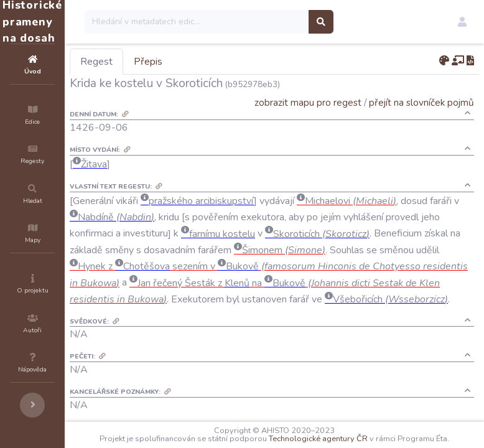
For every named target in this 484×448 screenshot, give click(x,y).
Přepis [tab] (223, 62)
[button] (462, 22)
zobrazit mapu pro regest (308, 102)
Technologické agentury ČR (382, 431)
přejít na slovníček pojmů (421, 102)
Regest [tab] (171, 62)
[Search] (272, 22)
